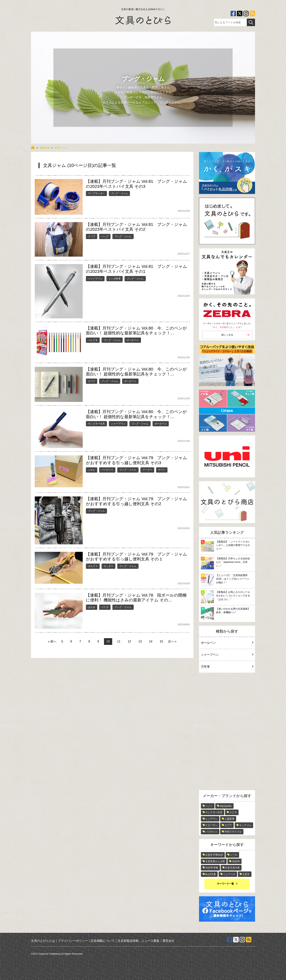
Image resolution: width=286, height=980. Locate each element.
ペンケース (229, 874)
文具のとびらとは (43, 941)
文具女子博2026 (214, 855)
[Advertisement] (227, 732)
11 (119, 641)
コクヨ (105, 607)
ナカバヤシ (211, 825)
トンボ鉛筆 (115, 279)
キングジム (245, 825)
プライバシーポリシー (73, 941)
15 (161, 641)
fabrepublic (226, 806)
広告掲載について (103, 941)
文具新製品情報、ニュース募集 (139, 941)
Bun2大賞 (211, 874)
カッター (108, 566)
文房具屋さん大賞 (215, 861)
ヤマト (162, 470)
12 (129, 641)
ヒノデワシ (211, 819)
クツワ (92, 236)
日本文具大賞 (232, 868)
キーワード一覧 (225, 884)
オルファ (93, 566)
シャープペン (95, 279)
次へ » (172, 641)
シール (234, 855)
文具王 (246, 874)
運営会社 (168, 941)
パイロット (107, 470)
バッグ (105, 236)
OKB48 (236, 861)
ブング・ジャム (119, 193)
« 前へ (52, 641)
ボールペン (133, 340)
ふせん (92, 470)
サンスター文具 (96, 424)
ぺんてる (93, 340)
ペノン (209, 806)
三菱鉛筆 (229, 819)
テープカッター (96, 193)
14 (151, 641)
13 (140, 641)
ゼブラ (92, 381)
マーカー (147, 470)
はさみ (92, 607)
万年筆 (227, 667)
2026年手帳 (212, 868)
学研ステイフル (233, 832)
